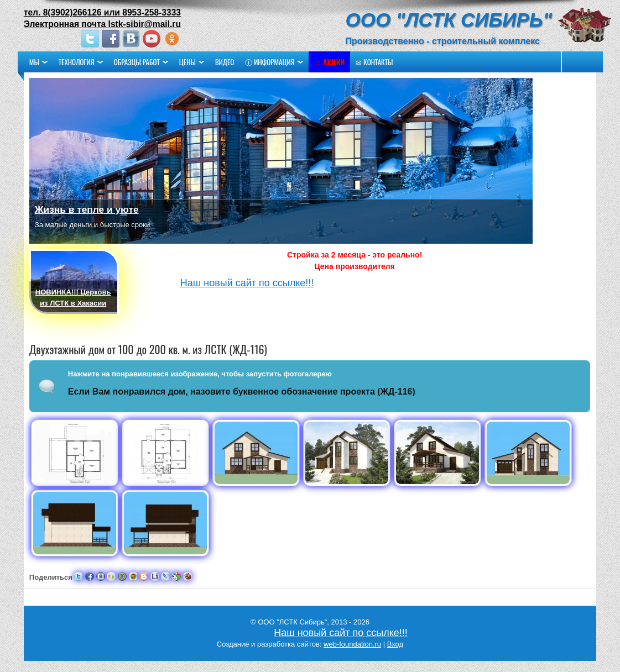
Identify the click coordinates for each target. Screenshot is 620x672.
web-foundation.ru (352, 644)
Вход (395, 644)
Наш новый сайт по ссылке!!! (268, 283)
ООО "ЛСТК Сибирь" (428, 20)
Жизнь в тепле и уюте (108, 209)
